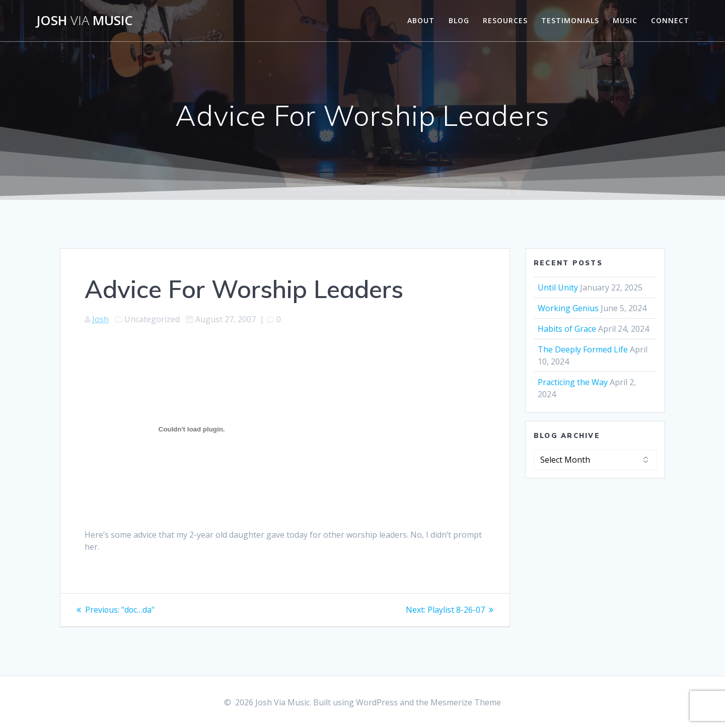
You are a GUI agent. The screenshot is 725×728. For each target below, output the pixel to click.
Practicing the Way (573, 382)
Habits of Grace (567, 329)
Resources (505, 20)
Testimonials (570, 20)
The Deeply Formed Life (583, 349)
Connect (670, 20)
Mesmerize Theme (466, 702)
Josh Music (85, 21)
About (421, 20)
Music (625, 20)
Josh (100, 319)
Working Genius (568, 308)
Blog (459, 20)
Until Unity (558, 287)
